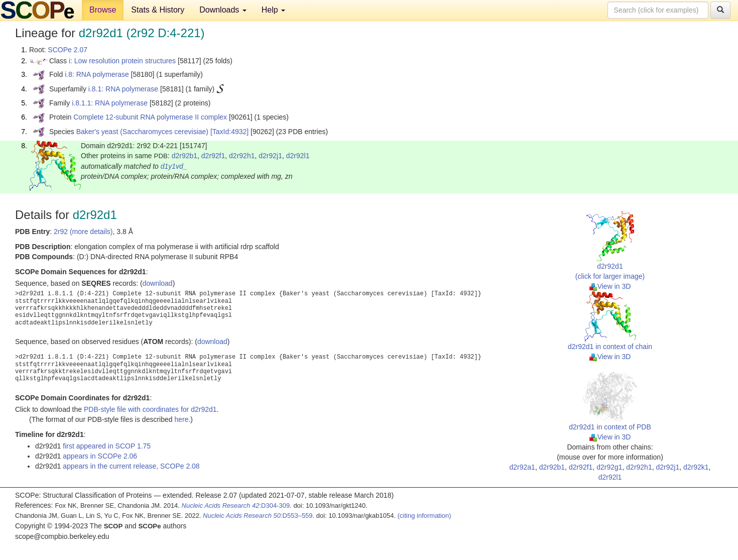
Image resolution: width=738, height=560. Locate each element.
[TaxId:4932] (229, 132)
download (158, 283)
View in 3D (610, 286)
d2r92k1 (696, 467)
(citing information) (424, 516)
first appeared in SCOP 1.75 (107, 446)
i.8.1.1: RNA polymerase (110, 103)
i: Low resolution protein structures (122, 61)
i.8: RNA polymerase (97, 74)
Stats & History (158, 10)
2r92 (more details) (83, 232)
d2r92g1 (609, 467)
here (181, 419)
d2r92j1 (270, 156)
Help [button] (273, 10)
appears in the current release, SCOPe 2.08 (131, 466)
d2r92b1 (184, 156)
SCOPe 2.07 (68, 50)
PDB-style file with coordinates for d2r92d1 (150, 409)
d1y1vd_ (174, 166)
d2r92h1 (242, 156)
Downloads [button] (223, 10)
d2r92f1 (213, 156)
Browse (103, 10)
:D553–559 (258, 516)
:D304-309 (236, 506)
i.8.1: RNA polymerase (123, 89)
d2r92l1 (298, 156)
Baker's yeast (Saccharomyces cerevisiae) (142, 132)
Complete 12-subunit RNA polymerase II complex (150, 117)
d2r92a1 (522, 467)
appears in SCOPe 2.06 (100, 456)
